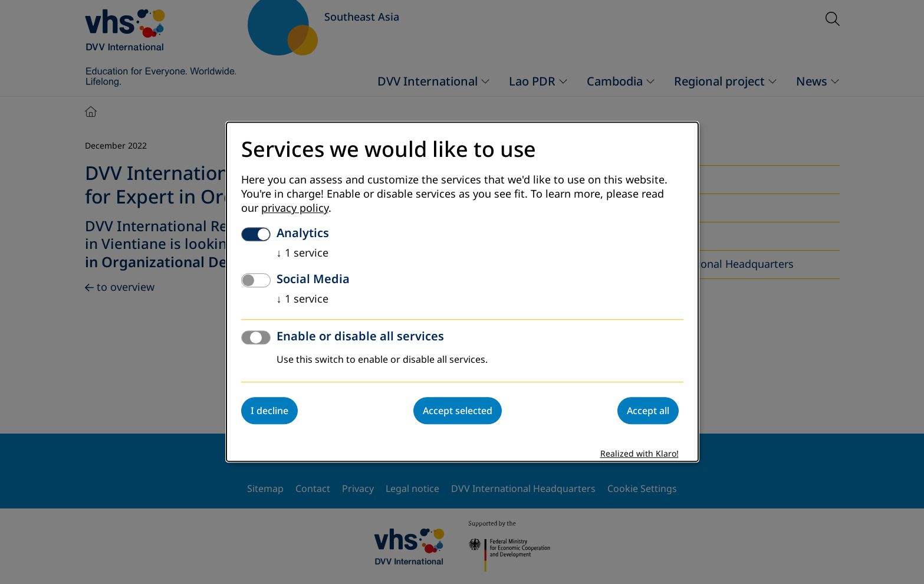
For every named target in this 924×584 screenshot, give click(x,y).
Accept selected (458, 411)
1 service (302, 254)
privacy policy (295, 209)
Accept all (648, 411)
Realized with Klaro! (639, 455)
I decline (269, 411)
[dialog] (462, 292)
